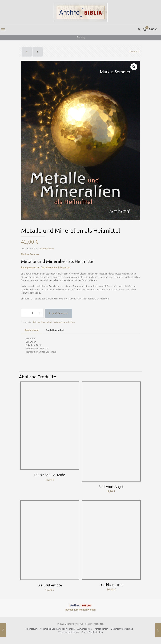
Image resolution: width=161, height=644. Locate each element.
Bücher (37, 322)
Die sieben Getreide (50, 475)
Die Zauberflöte (50, 585)
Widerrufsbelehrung (69, 632)
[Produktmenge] (32, 313)
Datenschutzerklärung (122, 629)
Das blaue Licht (111, 585)
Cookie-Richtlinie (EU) (92, 632)
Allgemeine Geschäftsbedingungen (57, 629)
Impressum (32, 629)
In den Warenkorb (59, 313)
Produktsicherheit (55, 330)
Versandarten (101, 629)
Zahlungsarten (84, 629)
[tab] (31, 330)
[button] (134, 67)
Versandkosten (47, 248)
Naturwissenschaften (64, 322)
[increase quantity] (40, 313)
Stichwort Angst (111, 487)
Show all (134, 51)
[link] (80, 605)
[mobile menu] (3, 30)
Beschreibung (31, 330)
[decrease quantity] (25, 313)
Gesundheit (47, 322)
